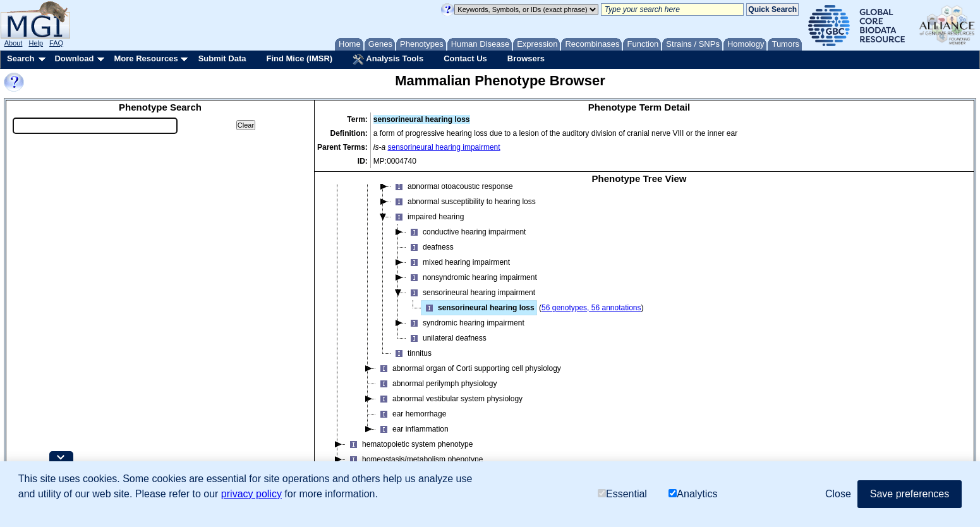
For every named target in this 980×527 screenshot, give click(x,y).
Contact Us (465, 58)
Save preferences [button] (910, 494)
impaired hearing (427, 217)
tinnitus (411, 353)
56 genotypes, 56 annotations (591, 308)
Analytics (693, 494)
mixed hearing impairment (458, 262)
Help (36, 43)
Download (74, 58)
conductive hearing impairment (466, 232)
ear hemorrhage (411, 414)
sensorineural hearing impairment (444, 147)
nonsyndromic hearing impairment (472, 277)
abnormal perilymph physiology (436, 384)
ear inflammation (412, 429)
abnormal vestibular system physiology (449, 399)
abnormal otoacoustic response (452, 186)
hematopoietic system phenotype (409, 444)
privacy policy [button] (251, 494)
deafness (430, 247)
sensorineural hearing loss (478, 308)
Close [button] (838, 494)
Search (21, 58)
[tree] (639, 336)
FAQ (56, 43)
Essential (622, 494)
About (14, 43)
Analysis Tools (388, 59)
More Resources (146, 58)
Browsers (526, 58)
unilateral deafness (446, 338)
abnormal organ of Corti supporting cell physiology (469, 368)
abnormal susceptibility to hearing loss (463, 202)
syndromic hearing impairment (465, 323)
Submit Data (222, 58)
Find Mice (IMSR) (299, 58)
